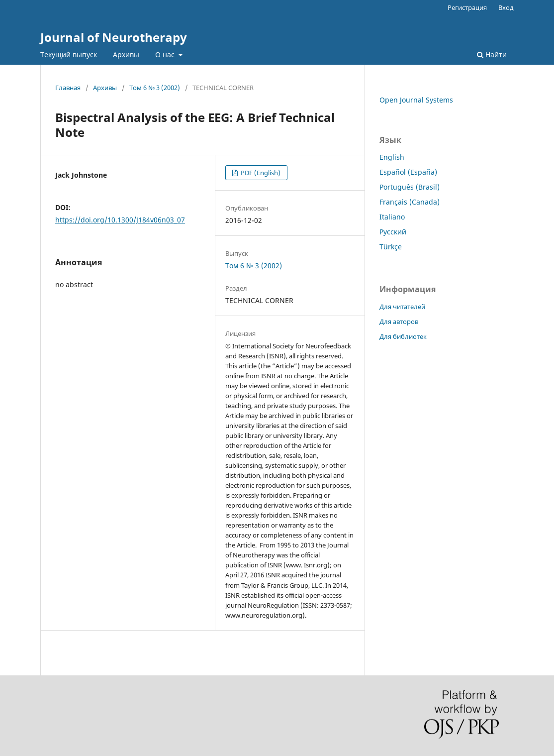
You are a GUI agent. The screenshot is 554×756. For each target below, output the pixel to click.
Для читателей (402, 307)
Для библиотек (403, 336)
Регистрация (467, 7)
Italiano (392, 217)
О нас (166, 54)
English (392, 157)
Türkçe (391, 247)
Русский (393, 232)
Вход (506, 7)
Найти (492, 54)
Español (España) (408, 172)
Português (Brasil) (410, 187)
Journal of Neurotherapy (114, 37)
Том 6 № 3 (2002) (155, 88)
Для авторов (399, 322)
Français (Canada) (410, 202)
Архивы (126, 54)
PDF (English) (260, 173)
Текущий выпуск (69, 54)
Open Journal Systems (416, 100)
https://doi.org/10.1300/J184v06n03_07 (120, 220)
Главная (68, 88)
